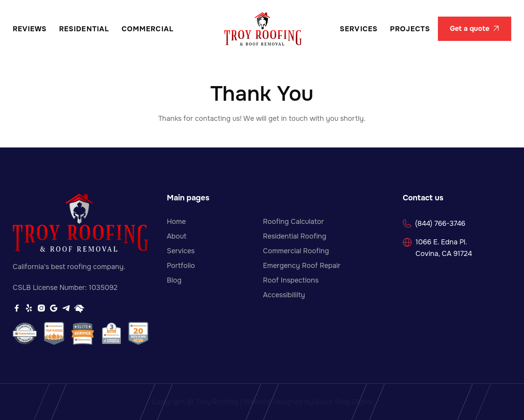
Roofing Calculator (293, 222)
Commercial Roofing (296, 251)
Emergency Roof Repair (302, 266)
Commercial (148, 29)
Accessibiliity (284, 295)
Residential (84, 29)
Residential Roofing (295, 236)
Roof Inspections (291, 280)
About (177, 236)
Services (359, 29)
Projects (410, 29)
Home (176, 222)
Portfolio (181, 266)
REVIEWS (30, 29)
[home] (263, 29)
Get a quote (475, 29)
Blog (174, 280)
